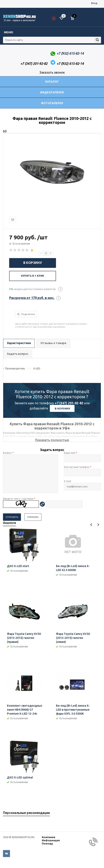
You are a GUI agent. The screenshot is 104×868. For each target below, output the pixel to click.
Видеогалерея (52, 92)
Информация (51, 840)
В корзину (33, 263)
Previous (91, 525)
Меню (9, 32)
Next (98, 525)
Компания (49, 837)
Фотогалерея (52, 103)
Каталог (52, 82)
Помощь (48, 843)
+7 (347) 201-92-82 (69, 403)
